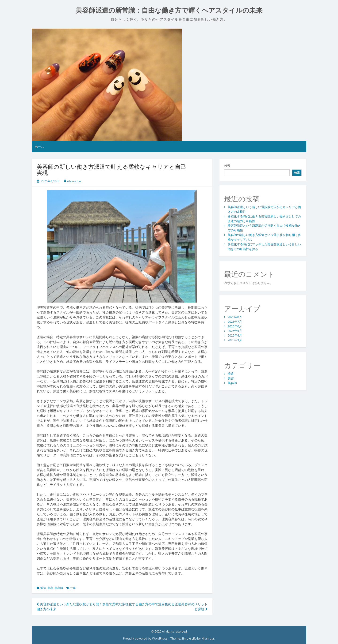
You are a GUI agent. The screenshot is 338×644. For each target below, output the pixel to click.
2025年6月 (235, 326)
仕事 (73, 588)
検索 (227, 166)
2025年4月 (235, 335)
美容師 (59, 588)
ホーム (39, 147)
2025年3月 (235, 340)
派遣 (43, 588)
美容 (50, 588)
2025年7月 (235, 322)
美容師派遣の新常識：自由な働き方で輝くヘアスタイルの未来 (169, 10)
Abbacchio (74, 181)
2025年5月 (235, 331)
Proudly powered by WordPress (146, 638)
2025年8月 (235, 317)
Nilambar (208, 638)
